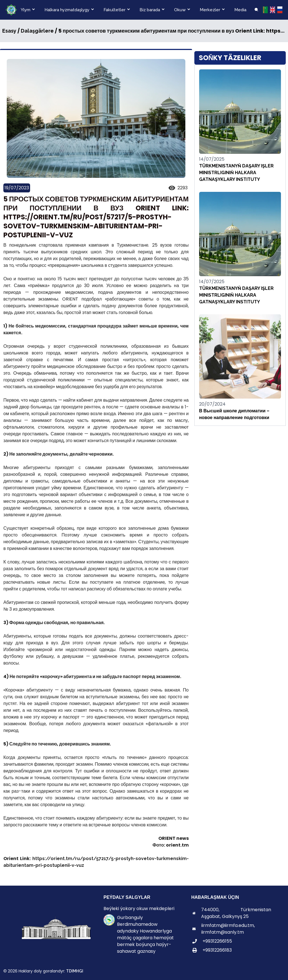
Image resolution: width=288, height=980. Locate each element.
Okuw (180, 10)
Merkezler (210, 10)
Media (240, 10)
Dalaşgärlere (37, 31)
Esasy (9, 31)
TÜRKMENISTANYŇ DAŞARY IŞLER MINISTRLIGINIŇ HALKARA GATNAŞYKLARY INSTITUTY (236, 173)
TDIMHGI (75, 971)
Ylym (26, 10)
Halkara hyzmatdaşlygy (67, 10)
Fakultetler (114, 10)
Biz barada (150, 10)
